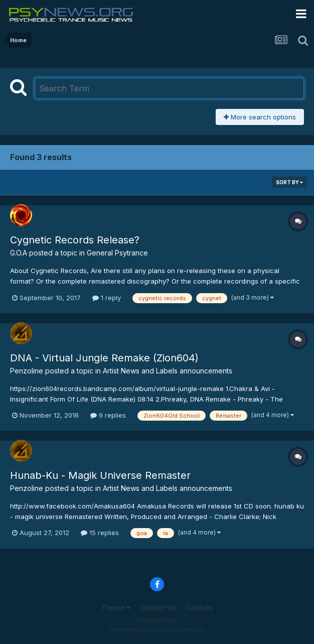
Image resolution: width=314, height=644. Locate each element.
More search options (260, 117)
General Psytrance (117, 253)
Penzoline (27, 371)
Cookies (199, 608)
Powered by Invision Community (157, 629)
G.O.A (19, 253)
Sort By (289, 182)
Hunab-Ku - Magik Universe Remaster (100, 475)
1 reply (107, 298)
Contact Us (158, 608)
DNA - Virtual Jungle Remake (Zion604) (104, 358)
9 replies (108, 415)
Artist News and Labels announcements (168, 371)
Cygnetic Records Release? (75, 240)
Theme (116, 608)
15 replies (100, 533)
